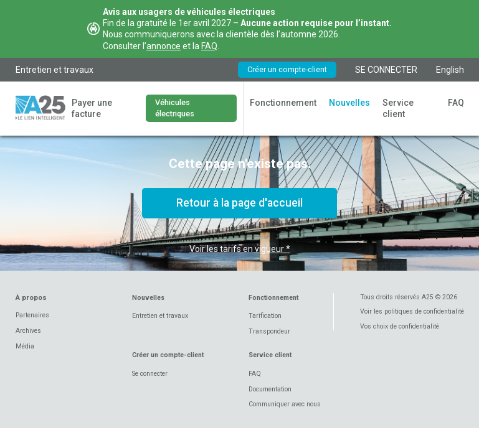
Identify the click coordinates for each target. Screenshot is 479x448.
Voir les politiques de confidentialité (412, 311)
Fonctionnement (283, 103)
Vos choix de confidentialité (400, 326)
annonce (164, 46)
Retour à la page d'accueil (239, 203)
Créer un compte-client (287, 69)
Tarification (265, 316)
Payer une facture (92, 108)
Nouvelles (349, 103)
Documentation (270, 389)
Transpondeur (269, 331)
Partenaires (32, 315)
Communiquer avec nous (285, 404)
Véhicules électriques (175, 108)
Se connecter (150, 374)
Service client (398, 108)
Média (25, 346)
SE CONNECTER (386, 70)
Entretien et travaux (55, 70)
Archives (28, 331)
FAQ (209, 46)
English (450, 70)
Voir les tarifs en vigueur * (240, 249)
